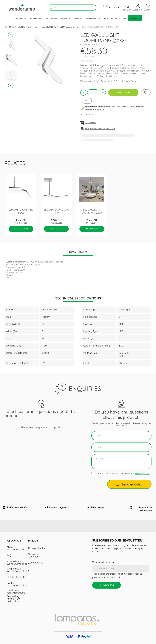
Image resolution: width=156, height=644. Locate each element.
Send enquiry (129, 484)
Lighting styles (52, 18)
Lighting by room (36, 18)
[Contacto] (127, 8)
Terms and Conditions (34, 555)
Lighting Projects (16, 577)
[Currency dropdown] (107, 8)
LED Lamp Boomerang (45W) (56, 211)
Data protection (37, 548)
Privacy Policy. (142, 473)
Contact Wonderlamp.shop (16, 584)
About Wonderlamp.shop (16, 548)
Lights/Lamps (21, 18)
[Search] (72, 8)
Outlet (123, 18)
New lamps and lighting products (16, 591)
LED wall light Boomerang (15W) (92, 211)
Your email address (103, 562)
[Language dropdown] (117, 8)
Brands (114, 18)
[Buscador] (51, 8)
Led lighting (66, 18)
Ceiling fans (78, 18)
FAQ (9, 555)
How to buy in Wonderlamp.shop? (16, 563)
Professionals (135, 18)
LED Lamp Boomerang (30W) (21, 211)
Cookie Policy (36, 563)
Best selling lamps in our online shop (14, 599)
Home (106, 18)
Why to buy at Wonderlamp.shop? (16, 570)
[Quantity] (93, 92)
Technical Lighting (93, 18)
